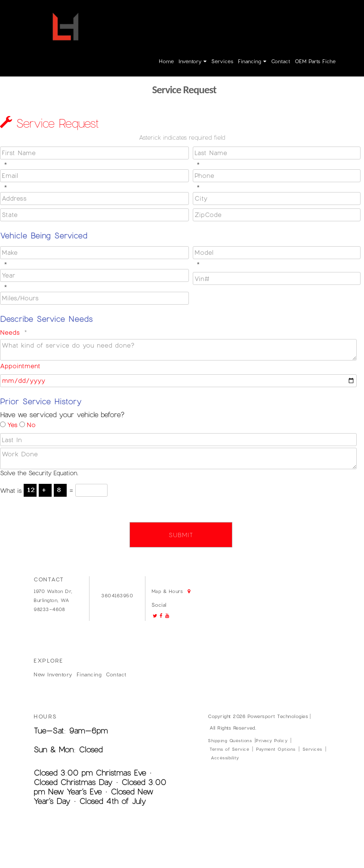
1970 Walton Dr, (53, 591)
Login (290, 14)
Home (166, 61)
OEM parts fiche (315, 61)
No (31, 425)
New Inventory (53, 674)
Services (222, 61)
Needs (10, 332)
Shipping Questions (230, 740)
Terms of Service (229, 749)
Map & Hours (124, 26)
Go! (180, 11)
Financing (252, 61)
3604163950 (232, 14)
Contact (281, 61)
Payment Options (276, 749)
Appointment (20, 366)
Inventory (193, 61)
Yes (12, 425)
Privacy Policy (271, 740)
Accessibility (225, 758)
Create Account (324, 14)
